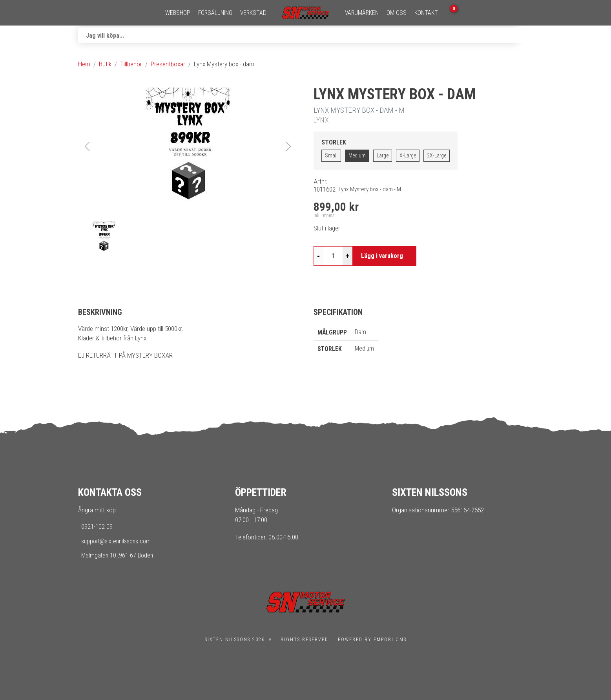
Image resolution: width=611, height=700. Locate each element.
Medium (357, 155)
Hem (84, 64)
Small (331, 155)
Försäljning (215, 13)
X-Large (408, 155)
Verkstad (253, 13)
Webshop (178, 13)
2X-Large (437, 155)
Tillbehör (131, 64)
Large (383, 155)
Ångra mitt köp (97, 510)
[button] (188, 146)
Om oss (397, 13)
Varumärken (362, 13)
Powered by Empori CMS (372, 640)
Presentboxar (168, 64)
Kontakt (426, 13)
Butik (105, 64)
